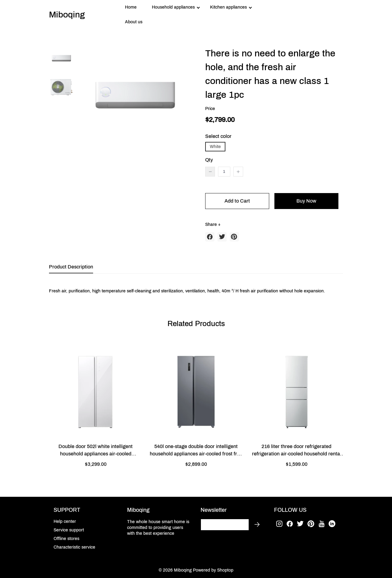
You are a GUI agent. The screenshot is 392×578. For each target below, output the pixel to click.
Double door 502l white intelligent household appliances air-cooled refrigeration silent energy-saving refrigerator (96, 451)
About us (134, 22)
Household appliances (173, 7)
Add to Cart (237, 201)
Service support (69, 530)
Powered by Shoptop (213, 570)
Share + (213, 224)
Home (131, 7)
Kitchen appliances (228, 7)
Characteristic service (74, 547)
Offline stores (66, 539)
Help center (65, 521)
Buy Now (306, 201)
